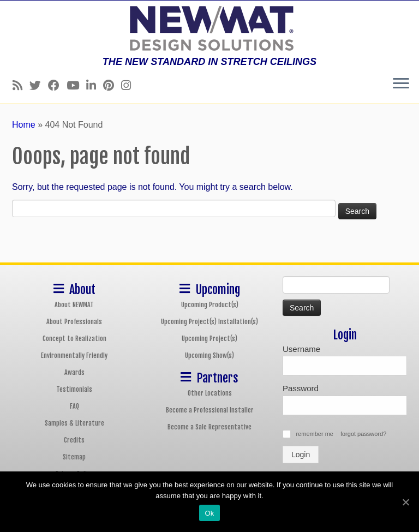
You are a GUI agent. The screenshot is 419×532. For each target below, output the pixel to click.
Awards (74, 372)
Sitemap (74, 457)
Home (24, 125)
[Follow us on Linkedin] (95, 85)
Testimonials (74, 389)
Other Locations (210, 393)
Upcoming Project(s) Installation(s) (209, 322)
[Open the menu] (401, 84)
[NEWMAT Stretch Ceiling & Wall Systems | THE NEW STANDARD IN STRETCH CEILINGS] (209, 28)
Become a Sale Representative (209, 427)
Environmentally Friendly (74, 355)
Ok (209, 513)
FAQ (74, 406)
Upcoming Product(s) (210, 305)
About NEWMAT (74, 305)
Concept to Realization (74, 339)
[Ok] (405, 502)
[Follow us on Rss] (21, 85)
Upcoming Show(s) (209, 355)
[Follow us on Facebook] (57, 85)
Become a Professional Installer (210, 410)
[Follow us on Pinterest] (112, 85)
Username (301, 349)
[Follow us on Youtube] (76, 85)
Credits (74, 440)
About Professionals (74, 322)
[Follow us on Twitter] (39, 85)
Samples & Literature (74, 423)
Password (301, 388)
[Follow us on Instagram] (130, 85)
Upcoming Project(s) (209, 339)
